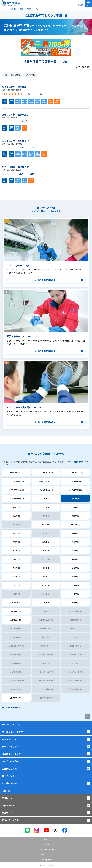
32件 (28, 94)
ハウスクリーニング (11, 724)
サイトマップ (46, 855)
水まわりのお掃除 (10, 747)
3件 (21, 147)
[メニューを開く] (89, 3)
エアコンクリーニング (12, 732)
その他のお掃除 (9, 783)
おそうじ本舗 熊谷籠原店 (15, 87)
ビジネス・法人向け (11, 820)
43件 (32, 147)
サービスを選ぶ (14, 75)
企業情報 (46, 844)
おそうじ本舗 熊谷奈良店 (15, 141)
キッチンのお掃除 (10, 761)
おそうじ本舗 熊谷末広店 (15, 114)
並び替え (33, 75)
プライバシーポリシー (46, 849)
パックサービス (9, 739)
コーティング (8, 776)
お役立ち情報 (8, 805)
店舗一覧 (6, 791)
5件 (21, 121)
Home (46, 839)
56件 (40, 94)
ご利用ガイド (8, 798)
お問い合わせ (46, 860)
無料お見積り (79, 462)
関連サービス (8, 813)
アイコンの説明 (84, 67)
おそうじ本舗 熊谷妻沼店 (15, 167)
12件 (32, 121)
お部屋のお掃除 (9, 769)
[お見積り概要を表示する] (81, 3)
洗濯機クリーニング (11, 754)
